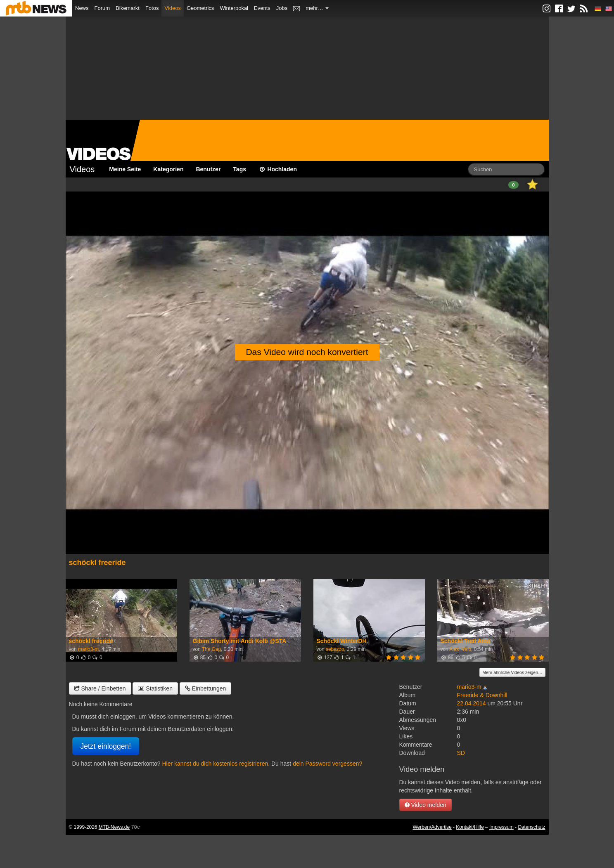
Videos (173, 8)
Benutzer (208, 169)
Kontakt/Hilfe (470, 827)
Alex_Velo (460, 649)
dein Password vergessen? (327, 764)
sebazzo (335, 649)
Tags (239, 169)
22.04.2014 (472, 703)
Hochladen (278, 169)
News (82, 8)
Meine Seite (125, 169)
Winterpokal (234, 8)
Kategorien (168, 169)
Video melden (426, 805)
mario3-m (88, 649)
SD (461, 753)
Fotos (152, 8)
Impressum (501, 827)
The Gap (211, 649)
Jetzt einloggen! (106, 746)
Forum (102, 8)
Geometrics (200, 8)
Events (262, 8)
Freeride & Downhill (482, 695)
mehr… (317, 8)
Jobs (282, 8)
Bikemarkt (128, 8)
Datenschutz (531, 827)
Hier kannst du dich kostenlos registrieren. (216, 764)
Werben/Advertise (432, 827)
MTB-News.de (114, 827)
